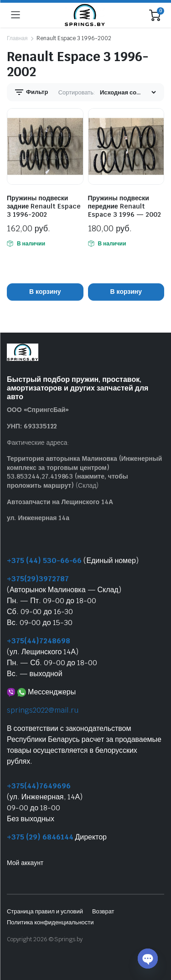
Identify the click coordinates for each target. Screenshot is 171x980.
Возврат (103, 911)
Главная (17, 38)
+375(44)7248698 (39, 641)
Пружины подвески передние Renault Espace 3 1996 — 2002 (124, 206)
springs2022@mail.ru (43, 710)
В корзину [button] (45, 292)
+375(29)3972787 (38, 579)
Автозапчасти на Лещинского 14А (60, 502)
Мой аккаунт (25, 863)
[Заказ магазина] (128, 92)
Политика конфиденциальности (50, 922)
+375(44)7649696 (39, 786)
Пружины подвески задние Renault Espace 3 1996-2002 (44, 206)
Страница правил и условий (45, 911)
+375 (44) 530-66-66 (44, 560)
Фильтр (31, 92)
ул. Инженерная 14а (38, 518)
